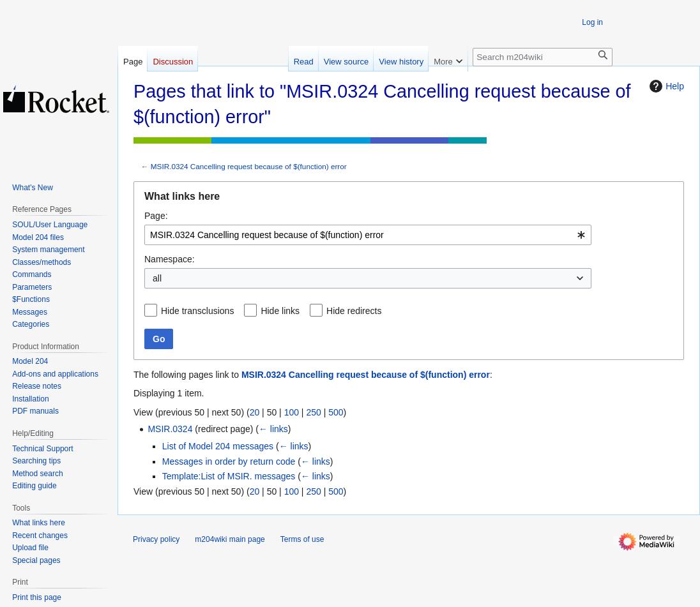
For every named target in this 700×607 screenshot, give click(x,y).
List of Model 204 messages (218, 446)
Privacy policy (156, 539)
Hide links (280, 311)
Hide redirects (354, 311)
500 (336, 412)
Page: (156, 216)
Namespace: (170, 259)
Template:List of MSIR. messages (229, 476)
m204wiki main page (230, 539)
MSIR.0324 (170, 429)
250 (313, 412)
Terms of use (302, 539)
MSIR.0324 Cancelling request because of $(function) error (249, 166)
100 (292, 412)
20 (255, 412)
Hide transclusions (197, 311)
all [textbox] (157, 278)
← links (273, 429)
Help (665, 86)
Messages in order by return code (229, 461)
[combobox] (368, 235)
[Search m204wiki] (543, 57)
